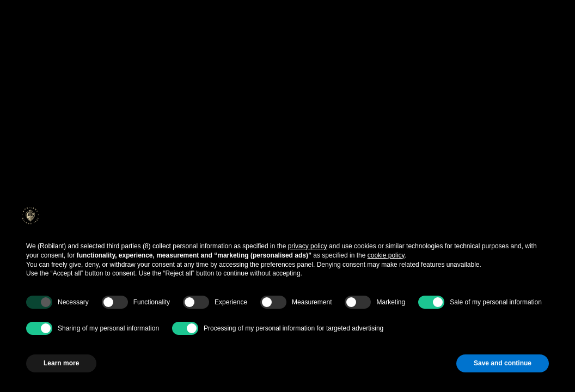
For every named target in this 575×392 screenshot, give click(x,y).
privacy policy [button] (308, 246)
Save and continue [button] (503, 363)
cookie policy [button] (386, 255)
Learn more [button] (61, 363)
